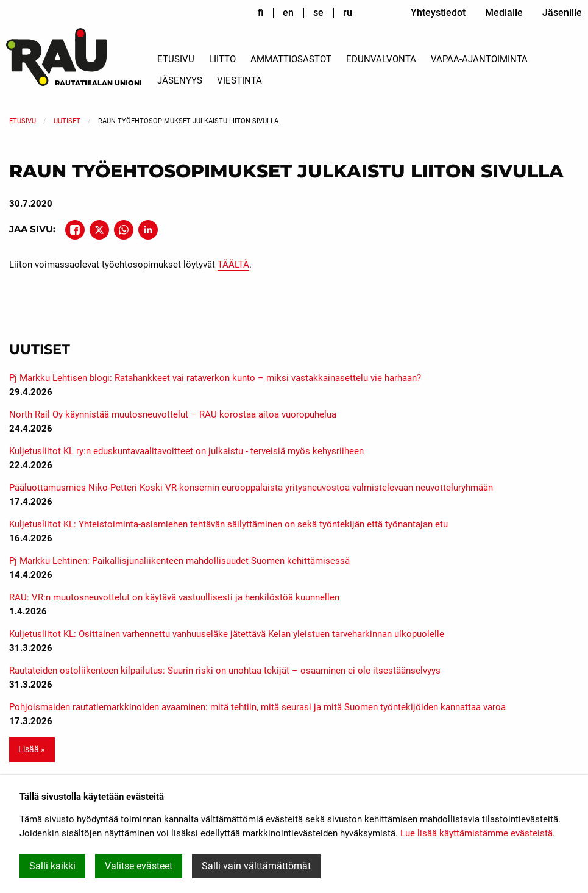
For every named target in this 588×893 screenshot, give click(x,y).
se (318, 12)
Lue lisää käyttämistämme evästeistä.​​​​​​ (478, 833)
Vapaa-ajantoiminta (479, 59)
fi (260, 12)
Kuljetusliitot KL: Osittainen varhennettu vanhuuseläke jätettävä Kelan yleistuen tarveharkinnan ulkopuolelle (227, 634)
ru (348, 12)
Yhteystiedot (438, 12)
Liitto (222, 59)
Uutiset (67, 121)
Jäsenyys (180, 80)
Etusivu (176, 59)
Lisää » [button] (32, 749)
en (288, 12)
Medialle (504, 12)
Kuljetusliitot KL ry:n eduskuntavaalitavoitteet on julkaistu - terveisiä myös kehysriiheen (186, 451)
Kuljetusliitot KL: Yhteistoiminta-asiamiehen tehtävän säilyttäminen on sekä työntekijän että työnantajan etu (228, 524)
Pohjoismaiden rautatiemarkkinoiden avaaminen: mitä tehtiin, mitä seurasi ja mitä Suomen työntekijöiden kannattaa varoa (257, 707)
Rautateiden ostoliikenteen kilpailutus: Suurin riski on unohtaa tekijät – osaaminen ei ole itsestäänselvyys (225, 671)
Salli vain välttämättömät (256, 866)
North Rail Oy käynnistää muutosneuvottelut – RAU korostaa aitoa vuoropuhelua (173, 414)
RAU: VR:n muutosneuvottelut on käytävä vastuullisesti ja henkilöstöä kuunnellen (174, 597)
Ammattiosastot (291, 59)
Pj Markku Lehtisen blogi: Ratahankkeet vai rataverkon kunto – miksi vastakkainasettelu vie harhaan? (215, 378)
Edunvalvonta (381, 59)
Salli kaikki (52, 866)
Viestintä (239, 80)
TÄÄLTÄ (233, 265)
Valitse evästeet (139, 866)
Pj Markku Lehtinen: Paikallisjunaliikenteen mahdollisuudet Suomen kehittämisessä (179, 561)
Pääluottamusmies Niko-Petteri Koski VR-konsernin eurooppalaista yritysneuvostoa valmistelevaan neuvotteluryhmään (251, 488)
